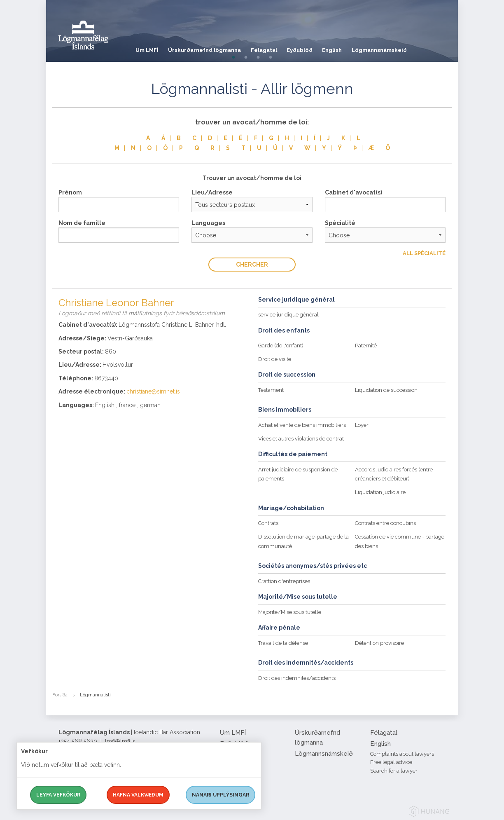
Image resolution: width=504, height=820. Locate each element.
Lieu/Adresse (212, 192)
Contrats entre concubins (385, 523)
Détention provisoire (379, 643)
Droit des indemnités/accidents (297, 678)
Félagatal (272, 47)
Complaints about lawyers (402, 754)
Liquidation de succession (386, 390)
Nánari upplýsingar (220, 795)
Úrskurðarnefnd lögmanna (209, 47)
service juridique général (288, 315)
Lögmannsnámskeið (399, 47)
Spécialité (340, 223)
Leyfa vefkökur (58, 795)
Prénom (70, 192)
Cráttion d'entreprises (284, 581)
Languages (208, 223)
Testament (271, 390)
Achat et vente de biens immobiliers (302, 425)
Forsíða (60, 695)
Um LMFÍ (147, 47)
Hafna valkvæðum (138, 795)
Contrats (268, 523)
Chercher (252, 265)
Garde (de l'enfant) (281, 346)
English (348, 47)
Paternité (366, 346)
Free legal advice (391, 762)
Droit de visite (275, 359)
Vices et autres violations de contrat (301, 439)
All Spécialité (424, 253)
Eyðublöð (312, 47)
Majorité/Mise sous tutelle (290, 612)
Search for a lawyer (394, 771)
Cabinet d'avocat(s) (353, 192)
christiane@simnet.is (153, 391)
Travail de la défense (283, 643)
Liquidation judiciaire (380, 492)
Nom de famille (82, 223)
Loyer (362, 425)
